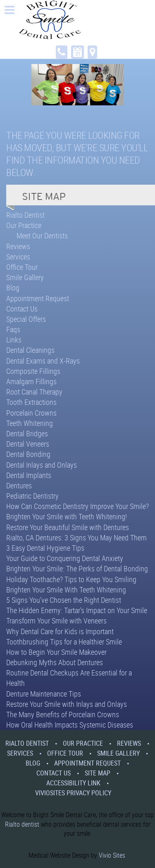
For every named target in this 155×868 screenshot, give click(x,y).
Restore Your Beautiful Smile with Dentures (68, 527)
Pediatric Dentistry (32, 496)
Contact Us (22, 309)
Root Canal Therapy (34, 392)
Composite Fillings (33, 371)
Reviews (18, 246)
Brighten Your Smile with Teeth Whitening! (67, 516)
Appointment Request (38, 298)
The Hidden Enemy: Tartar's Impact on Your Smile (77, 610)
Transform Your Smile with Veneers (56, 621)
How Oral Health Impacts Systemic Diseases (70, 725)
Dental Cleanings (30, 350)
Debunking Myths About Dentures (55, 662)
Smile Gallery (25, 277)
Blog (13, 288)
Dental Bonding (28, 454)
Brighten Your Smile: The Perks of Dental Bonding (77, 568)
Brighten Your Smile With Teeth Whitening (66, 590)
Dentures (19, 485)
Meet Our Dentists (42, 235)
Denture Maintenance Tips (44, 694)
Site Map (98, 773)
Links (14, 340)
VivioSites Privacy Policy (73, 793)
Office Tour (22, 267)
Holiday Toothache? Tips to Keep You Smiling (71, 579)
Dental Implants (29, 475)
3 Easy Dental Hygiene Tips (45, 548)
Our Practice (24, 225)
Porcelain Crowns (31, 413)
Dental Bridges (27, 433)
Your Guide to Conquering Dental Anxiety (65, 558)
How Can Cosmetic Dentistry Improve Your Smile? (77, 506)
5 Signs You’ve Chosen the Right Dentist (64, 600)
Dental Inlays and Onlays (42, 465)
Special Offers (26, 319)
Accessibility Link (73, 783)
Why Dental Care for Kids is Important (60, 631)
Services (18, 257)
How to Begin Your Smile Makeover (56, 652)
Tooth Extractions (31, 402)
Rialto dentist (22, 824)
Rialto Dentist (25, 215)
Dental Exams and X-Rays (43, 361)
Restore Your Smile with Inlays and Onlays (67, 704)
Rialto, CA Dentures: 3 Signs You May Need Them (76, 537)
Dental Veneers (28, 444)
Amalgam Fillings (31, 381)
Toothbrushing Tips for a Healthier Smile (64, 642)
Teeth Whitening (30, 423)
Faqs (13, 329)
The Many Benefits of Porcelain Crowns (63, 714)
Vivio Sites (112, 855)
